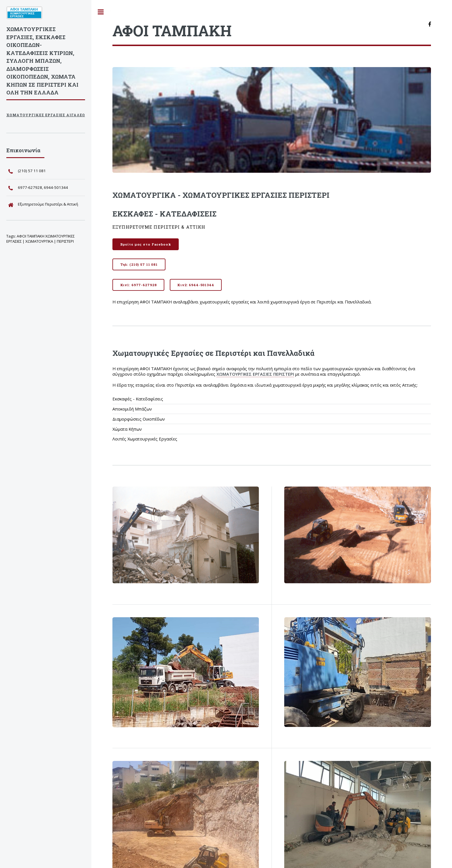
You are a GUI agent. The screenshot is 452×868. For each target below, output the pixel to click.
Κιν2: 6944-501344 (196, 285)
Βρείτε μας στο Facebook (146, 244)
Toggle (101, 12)
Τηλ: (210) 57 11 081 (139, 264)
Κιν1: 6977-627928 (139, 285)
